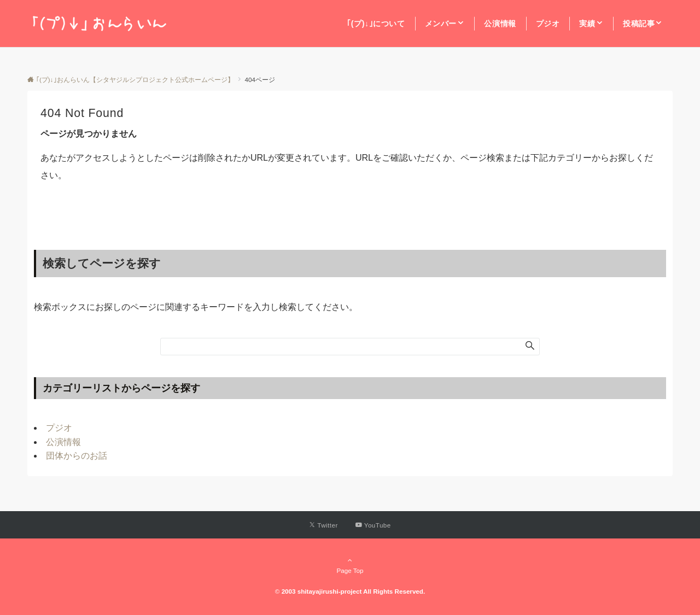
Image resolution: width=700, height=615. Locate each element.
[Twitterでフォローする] (323, 525)
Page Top (350, 565)
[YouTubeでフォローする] (373, 525)
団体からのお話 (77, 456)
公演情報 (63, 442)
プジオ (59, 428)
